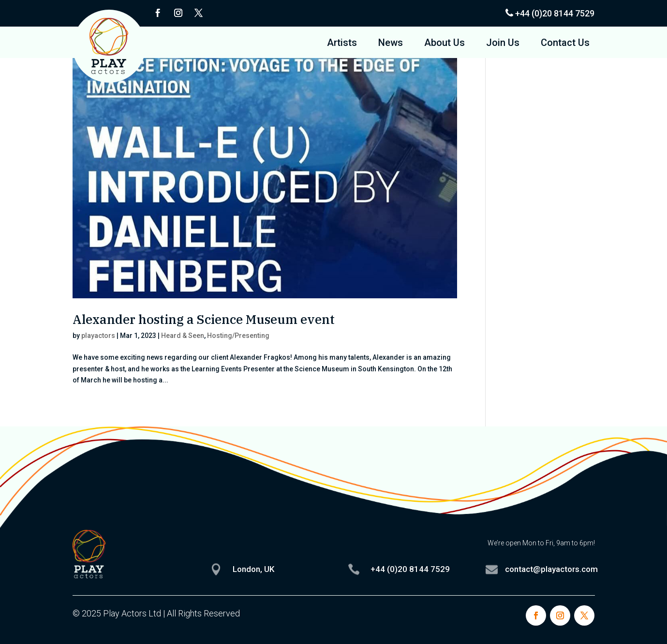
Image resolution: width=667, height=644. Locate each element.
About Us (445, 44)
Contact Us (565, 44)
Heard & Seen (183, 336)
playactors (98, 336)
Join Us (503, 44)
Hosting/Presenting (238, 336)
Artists (342, 44)
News (391, 44)
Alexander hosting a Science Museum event (204, 319)
